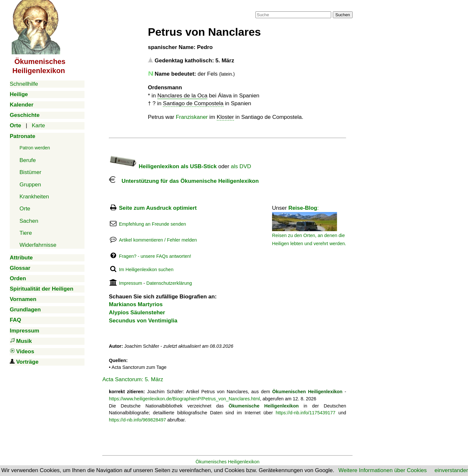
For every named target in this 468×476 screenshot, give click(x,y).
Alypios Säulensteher (137, 313)
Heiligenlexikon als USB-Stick (163, 166)
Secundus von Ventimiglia (143, 321)
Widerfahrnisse (38, 245)
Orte (25, 209)
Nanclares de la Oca (182, 96)
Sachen (29, 221)
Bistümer (30, 172)
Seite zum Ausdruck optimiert (158, 208)
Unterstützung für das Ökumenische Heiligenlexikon (184, 181)
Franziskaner (192, 117)
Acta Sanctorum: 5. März (133, 379)
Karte (39, 125)
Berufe (28, 160)
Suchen (343, 15)
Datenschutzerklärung (169, 283)
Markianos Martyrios (136, 304)
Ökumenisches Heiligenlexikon (228, 462)
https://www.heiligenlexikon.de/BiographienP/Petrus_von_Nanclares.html (184, 399)
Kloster (225, 117)
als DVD (241, 166)
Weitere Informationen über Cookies (383, 470)
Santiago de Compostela (193, 103)
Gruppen (30, 185)
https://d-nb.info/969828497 (137, 420)
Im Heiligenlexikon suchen (146, 269)
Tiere (26, 233)
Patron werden (35, 148)
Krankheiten (34, 197)
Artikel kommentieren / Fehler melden (158, 240)
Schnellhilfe (24, 84)
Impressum (130, 283)
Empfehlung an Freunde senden (152, 224)
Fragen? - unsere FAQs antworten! (155, 256)
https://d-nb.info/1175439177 (305, 413)
